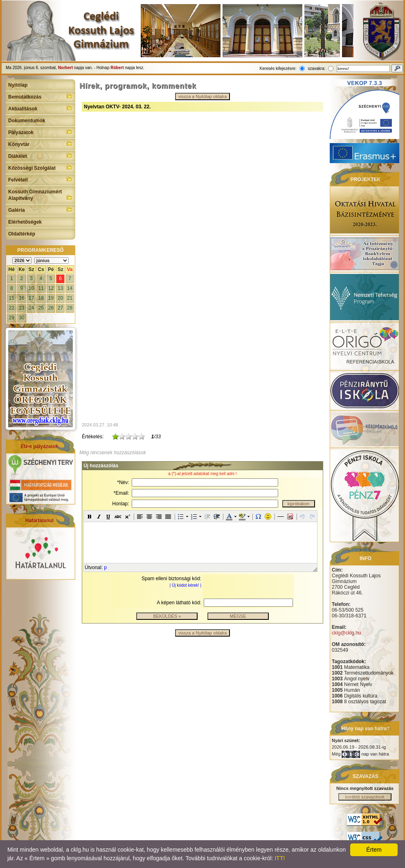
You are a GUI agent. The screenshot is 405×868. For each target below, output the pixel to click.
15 (12, 298)
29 (12, 318)
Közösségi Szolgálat (40, 167)
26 (51, 308)
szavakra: (316, 68)
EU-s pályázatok (39, 446)
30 (21, 318)
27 (60, 308)
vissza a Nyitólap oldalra (203, 96)
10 (31, 288)
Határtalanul (39, 520)
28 (70, 308)
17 (31, 298)
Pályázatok (40, 132)
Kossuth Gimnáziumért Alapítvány (40, 195)
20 (60, 298)
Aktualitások (40, 108)
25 (41, 308)
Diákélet (40, 155)
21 (70, 298)
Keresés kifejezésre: (278, 68)
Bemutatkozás (40, 96)
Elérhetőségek (25, 222)
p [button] (105, 567)
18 (41, 298)
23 (21, 308)
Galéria (40, 209)
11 (41, 288)
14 (70, 288)
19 (51, 298)
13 (60, 288)
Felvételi (40, 179)
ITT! (280, 858)
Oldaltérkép (22, 234)
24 (31, 308)
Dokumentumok (27, 121)
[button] (90, 516)
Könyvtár (40, 144)
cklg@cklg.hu (346, 633)
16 (21, 298)
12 (51, 288)
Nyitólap (18, 85)
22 (12, 308)
